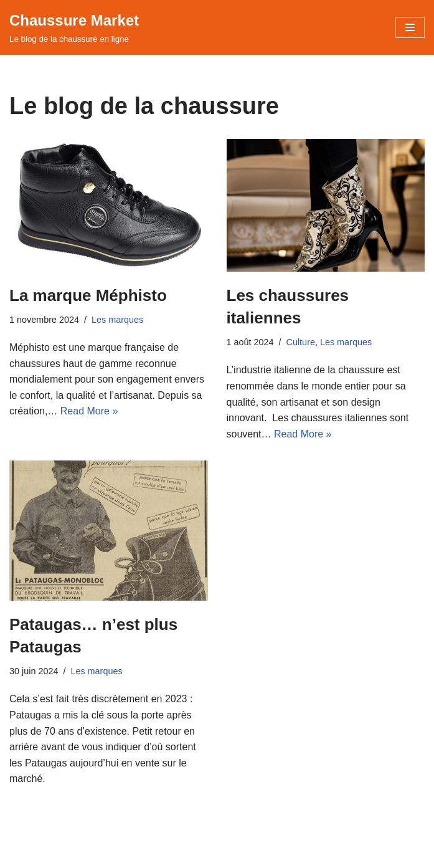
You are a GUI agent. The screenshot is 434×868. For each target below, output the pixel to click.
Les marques (117, 320)
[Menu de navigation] (410, 27)
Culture (301, 342)
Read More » (89, 411)
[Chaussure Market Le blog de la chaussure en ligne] (74, 27)
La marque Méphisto (88, 295)
